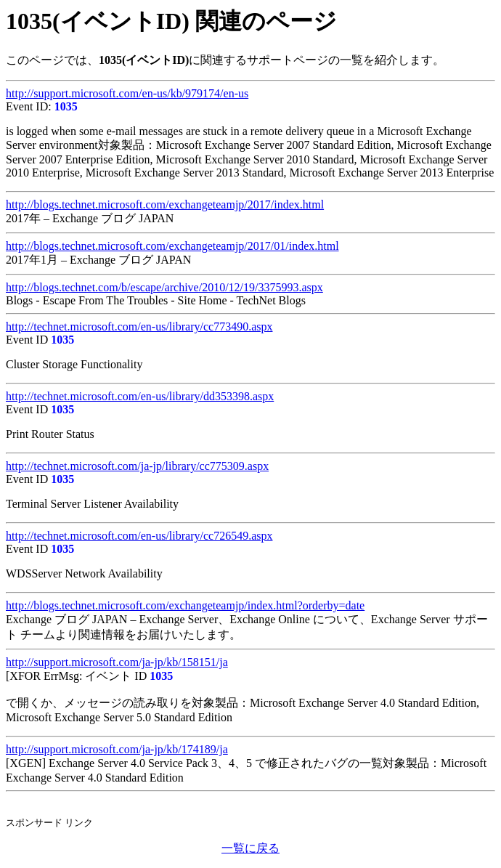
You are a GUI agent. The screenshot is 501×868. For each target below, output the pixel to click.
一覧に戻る (250, 848)
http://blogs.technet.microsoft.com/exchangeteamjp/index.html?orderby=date (185, 605)
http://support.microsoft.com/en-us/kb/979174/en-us (127, 93)
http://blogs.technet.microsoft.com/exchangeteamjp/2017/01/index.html (172, 246)
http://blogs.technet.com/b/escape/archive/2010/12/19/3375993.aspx (164, 287)
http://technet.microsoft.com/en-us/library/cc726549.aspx (139, 536)
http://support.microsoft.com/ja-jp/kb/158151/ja (117, 662)
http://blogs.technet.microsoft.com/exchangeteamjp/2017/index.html (165, 204)
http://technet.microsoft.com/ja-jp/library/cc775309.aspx (137, 466)
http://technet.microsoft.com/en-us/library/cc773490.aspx (139, 326)
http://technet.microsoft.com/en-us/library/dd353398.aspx (140, 396)
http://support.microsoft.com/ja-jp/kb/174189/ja (117, 749)
